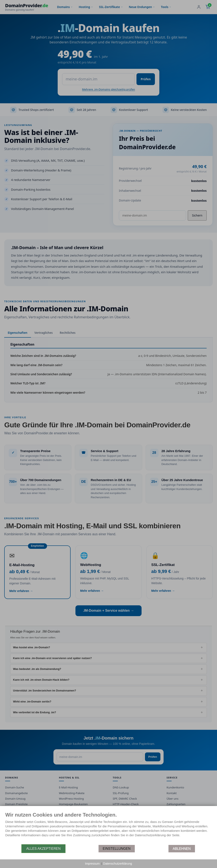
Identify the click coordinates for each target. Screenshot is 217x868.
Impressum (92, 864)
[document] (108, 828)
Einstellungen (117, 849)
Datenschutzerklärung (118, 864)
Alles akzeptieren (43, 849)
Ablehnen (182, 849)
